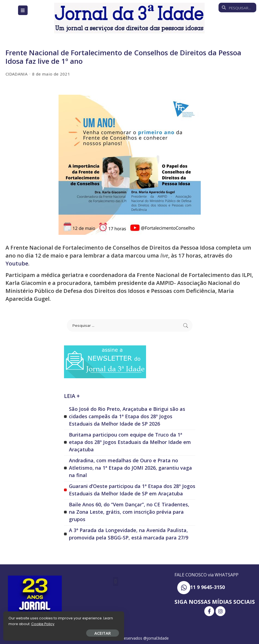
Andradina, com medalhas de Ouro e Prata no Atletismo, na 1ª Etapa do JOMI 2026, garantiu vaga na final (130, 467)
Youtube (17, 263)
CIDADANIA (17, 74)
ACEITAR (64, 632)
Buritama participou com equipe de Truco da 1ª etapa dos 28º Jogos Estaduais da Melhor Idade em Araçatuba (130, 442)
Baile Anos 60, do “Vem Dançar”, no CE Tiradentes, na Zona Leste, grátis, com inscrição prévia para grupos (129, 512)
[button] (116, 581)
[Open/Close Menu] (23, 10)
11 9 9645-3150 (207, 587)
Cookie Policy (21, 623)
